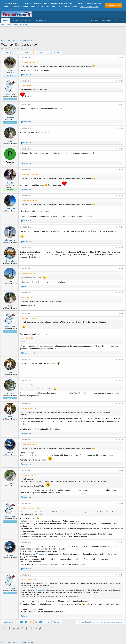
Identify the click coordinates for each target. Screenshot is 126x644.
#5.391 (121, 293)
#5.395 (121, 404)
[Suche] (119, 20)
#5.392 (121, 313)
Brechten (10, 118)
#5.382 (121, 81)
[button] (21, 20)
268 (22, 52)
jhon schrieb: (26, 297)
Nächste (56, 52)
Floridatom (10, 240)
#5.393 (121, 359)
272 (41, 52)
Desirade (10, 261)
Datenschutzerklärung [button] (89, 7)
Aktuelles (16, 20)
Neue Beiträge (6, 24)
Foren (6, 20)
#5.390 (121, 269)
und (30, 353)
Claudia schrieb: (27, 273)
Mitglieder (39, 20)
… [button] (17, 52)
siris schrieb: (26, 338)
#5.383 (121, 104)
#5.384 (121, 128)
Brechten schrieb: (28, 408)
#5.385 (121, 149)
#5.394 (121, 380)
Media (27, 20)
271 (36, 52)
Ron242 (10, 453)
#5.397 (121, 470)
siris (10, 141)
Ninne (5, 48)
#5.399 (121, 542)
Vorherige (7, 52)
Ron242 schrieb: (27, 475)
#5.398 (121, 503)
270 (31, 52)
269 (26, 52)
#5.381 (121, 57)
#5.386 (121, 170)
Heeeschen (10, 94)
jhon (10, 281)
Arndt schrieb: (26, 86)
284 (49, 52)
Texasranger (10, 484)
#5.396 (121, 440)
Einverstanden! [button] (114, 5)
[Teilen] (116, 57)
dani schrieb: (26, 385)
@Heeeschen (42, 554)
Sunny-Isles (10, 209)
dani (10, 372)
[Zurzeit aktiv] (10, 68)
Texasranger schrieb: (29, 508)
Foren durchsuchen (20, 24)
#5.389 (121, 248)
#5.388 (121, 227)
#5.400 (121, 575)
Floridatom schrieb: (28, 318)
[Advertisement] (63, 33)
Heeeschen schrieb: (28, 62)
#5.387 (121, 196)
